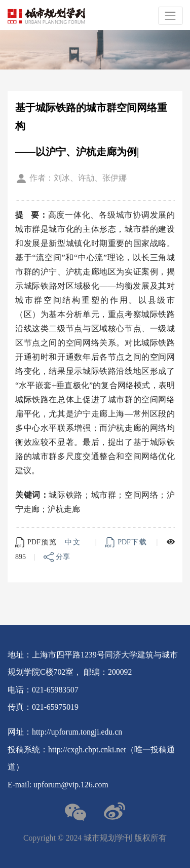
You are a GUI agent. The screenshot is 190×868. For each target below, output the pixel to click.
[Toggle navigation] (170, 15)
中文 (74, 542)
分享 (57, 557)
